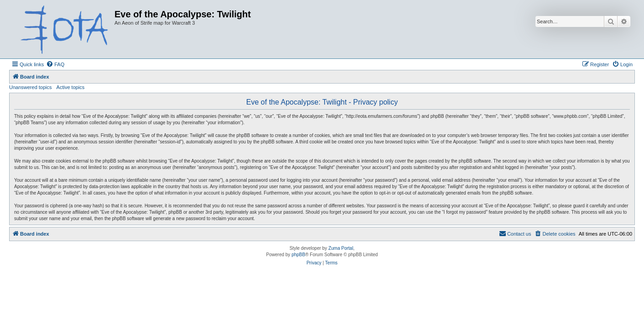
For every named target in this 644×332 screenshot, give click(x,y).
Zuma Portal (341, 248)
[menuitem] (55, 64)
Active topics (71, 87)
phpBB (298, 255)
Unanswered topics (31, 87)
